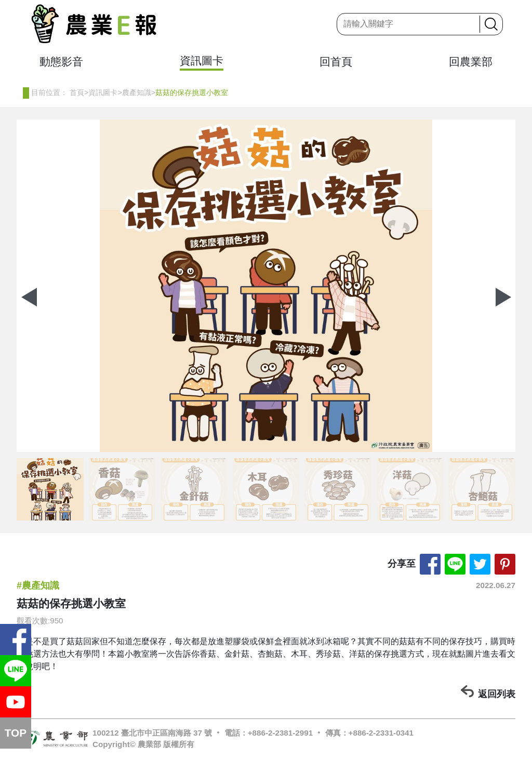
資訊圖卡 (202, 61)
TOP (16, 733)
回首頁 (336, 62)
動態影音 (61, 62)
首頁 (77, 92)
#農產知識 (38, 585)
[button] (503, 297)
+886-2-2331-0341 (381, 733)
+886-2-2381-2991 (280, 733)
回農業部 (471, 62)
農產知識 (137, 92)
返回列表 (497, 694)
